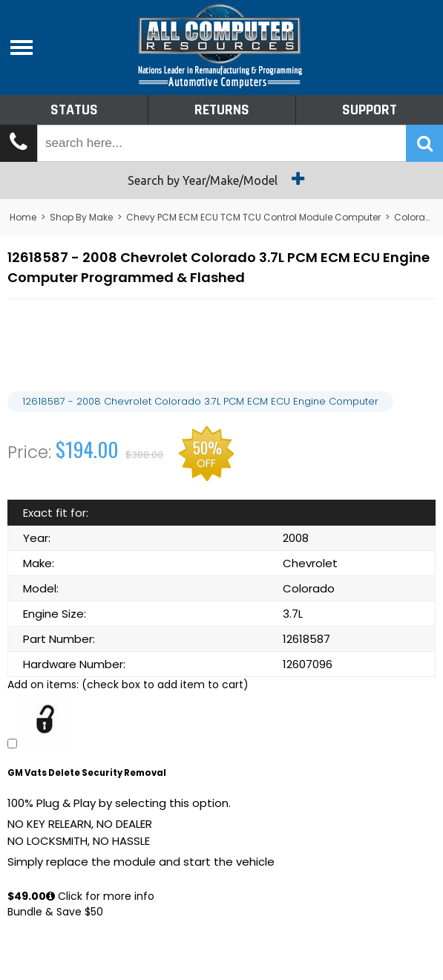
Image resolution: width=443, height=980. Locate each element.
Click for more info (100, 896)
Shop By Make (81, 217)
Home (23, 217)
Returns (222, 110)
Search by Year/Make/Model (221, 179)
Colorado (416, 217)
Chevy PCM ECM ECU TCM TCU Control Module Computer (253, 217)
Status (74, 110)
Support (370, 110)
